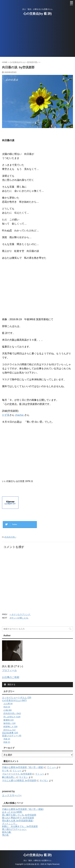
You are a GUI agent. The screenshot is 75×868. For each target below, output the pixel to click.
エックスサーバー (12, 795)
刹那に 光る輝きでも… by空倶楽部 (20, 826)
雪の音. (6, 835)
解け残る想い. (9, 777)
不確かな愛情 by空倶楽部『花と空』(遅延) (23, 767)
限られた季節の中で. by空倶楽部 (18, 818)
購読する (10, 684)
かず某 (6, 415)
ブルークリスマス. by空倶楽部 (17, 774)
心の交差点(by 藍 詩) (38, 14)
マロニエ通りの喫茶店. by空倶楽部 (19, 780)
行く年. (6, 771)
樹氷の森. (7, 832)
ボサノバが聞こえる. (19, 618)
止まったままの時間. (12, 812)
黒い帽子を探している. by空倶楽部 (19, 815)
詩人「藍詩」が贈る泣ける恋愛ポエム (38, 856)
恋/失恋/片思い (10, 537)
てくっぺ (51, 767)
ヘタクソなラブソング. (20, 614)
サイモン (23, 777)
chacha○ (20, 415)
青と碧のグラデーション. (14, 829)
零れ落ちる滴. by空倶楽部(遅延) (18, 821)
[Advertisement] (37, 38)
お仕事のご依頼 (11, 677)
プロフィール (9, 670)
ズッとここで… (10, 824)
